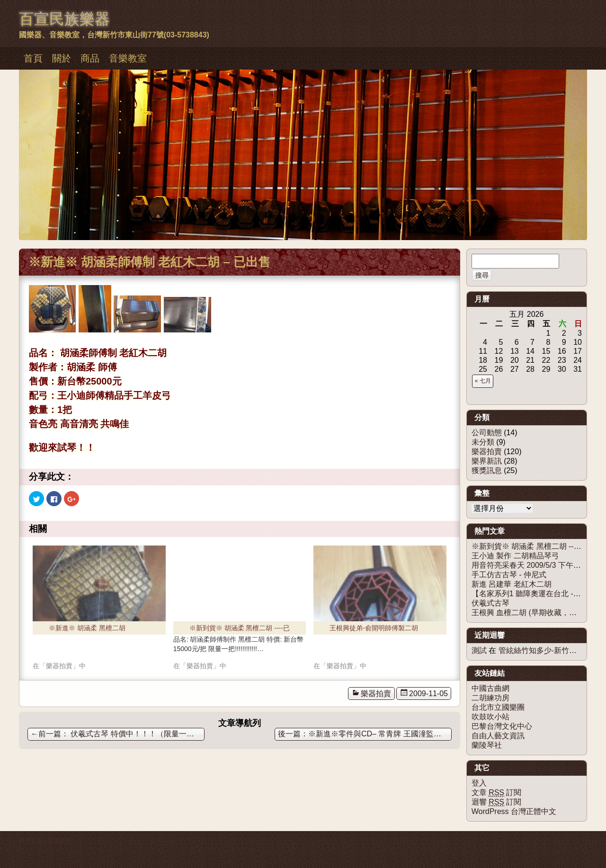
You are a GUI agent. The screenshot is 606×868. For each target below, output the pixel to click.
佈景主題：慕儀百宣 (45, 841)
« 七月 (483, 381)
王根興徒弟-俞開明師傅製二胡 (374, 628)
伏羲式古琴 (490, 603)
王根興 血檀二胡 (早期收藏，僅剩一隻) (537, 613)
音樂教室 (128, 58)
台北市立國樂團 (498, 707)
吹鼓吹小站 (490, 717)
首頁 (33, 58)
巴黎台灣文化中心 (502, 726)
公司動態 (487, 433)
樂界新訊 (487, 461)
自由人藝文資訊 (498, 736)
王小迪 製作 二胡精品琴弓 (515, 556)
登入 (479, 783)
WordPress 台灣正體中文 (514, 811)
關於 (62, 58)
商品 (90, 58)
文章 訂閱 (497, 793)
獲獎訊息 (487, 470)
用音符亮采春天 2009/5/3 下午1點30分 (536, 565)
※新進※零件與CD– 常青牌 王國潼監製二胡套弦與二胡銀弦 (380, 734)
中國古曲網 (490, 688)
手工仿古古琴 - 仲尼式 (509, 575)
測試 (479, 650)
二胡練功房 (490, 698)
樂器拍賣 (376, 694)
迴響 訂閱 (497, 802)
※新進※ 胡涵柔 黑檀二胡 (87, 628)
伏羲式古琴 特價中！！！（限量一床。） (118, 734)
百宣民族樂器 (64, 19)
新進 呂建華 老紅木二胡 (512, 584)
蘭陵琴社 (487, 745)
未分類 (483, 442)
